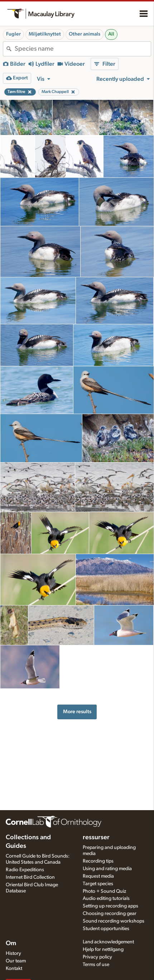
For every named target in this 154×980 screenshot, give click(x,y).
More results (77, 712)
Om (11, 943)
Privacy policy (97, 957)
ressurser (96, 837)
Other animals (85, 34)
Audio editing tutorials (106, 898)
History (13, 953)
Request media (98, 876)
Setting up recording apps (110, 906)
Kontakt (14, 969)
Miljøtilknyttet (45, 34)
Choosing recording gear (110, 914)
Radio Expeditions (25, 870)
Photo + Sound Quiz (104, 891)
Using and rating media (107, 869)
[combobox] (83, 49)
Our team (16, 961)
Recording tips (98, 861)
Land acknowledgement (108, 942)
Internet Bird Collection (30, 877)
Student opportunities (106, 929)
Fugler (13, 34)
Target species (98, 884)
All (111, 34)
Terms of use (96, 965)
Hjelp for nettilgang (103, 949)
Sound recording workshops (114, 921)
